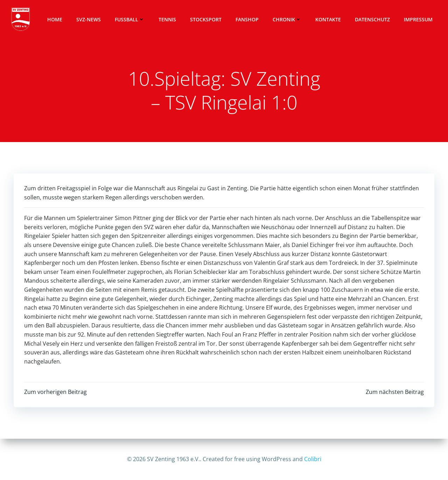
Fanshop (247, 19)
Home (55, 19)
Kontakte (328, 19)
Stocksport (206, 19)
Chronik (287, 19)
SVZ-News (89, 19)
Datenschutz (372, 19)
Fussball (130, 19)
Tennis (167, 19)
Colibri (313, 459)
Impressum (418, 19)
